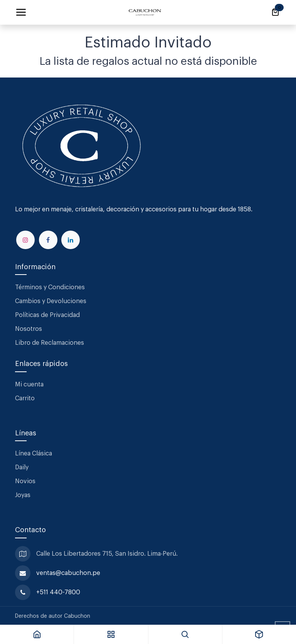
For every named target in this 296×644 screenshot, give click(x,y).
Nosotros (29, 329)
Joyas (23, 495)
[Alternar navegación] (21, 12)
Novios (25, 481)
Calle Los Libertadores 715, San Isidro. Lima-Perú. (108, 554)
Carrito (25, 398)
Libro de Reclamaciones (50, 343)
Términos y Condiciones (51, 287)
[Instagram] (25, 240)
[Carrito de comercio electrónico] (275, 12)
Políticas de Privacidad (47, 315)
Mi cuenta (29, 384)
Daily (22, 467)
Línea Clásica (34, 453)
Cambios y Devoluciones (51, 301)
